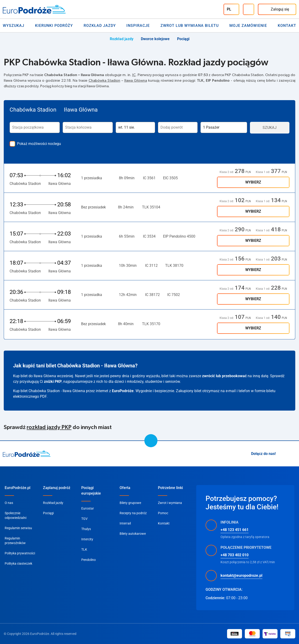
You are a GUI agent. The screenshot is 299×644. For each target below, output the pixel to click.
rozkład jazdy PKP (49, 427)
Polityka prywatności (20, 553)
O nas (9, 503)
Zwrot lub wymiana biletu (190, 26)
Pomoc (163, 513)
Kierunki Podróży (54, 26)
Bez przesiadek (93, 207)
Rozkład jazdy (100, 26)
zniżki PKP (53, 382)
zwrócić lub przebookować (224, 376)
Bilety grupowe (130, 503)
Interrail (125, 523)
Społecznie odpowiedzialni (16, 515)
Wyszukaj (14, 26)
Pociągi (183, 39)
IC (134, 75)
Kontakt (287, 26)
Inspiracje (138, 26)
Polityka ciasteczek (18, 563)
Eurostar (88, 508)
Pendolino (89, 560)
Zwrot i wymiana (170, 503)
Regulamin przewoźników (15, 541)
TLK (84, 549)
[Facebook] (293, 454)
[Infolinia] (249, 9)
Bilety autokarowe (133, 534)
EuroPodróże (123, 391)
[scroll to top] (151, 441)
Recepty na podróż (133, 513)
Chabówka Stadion (104, 81)
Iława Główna (136, 81)
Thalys (86, 529)
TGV (84, 519)
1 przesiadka (94, 178)
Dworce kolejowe (155, 39)
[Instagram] (282, 454)
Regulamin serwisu (18, 528)
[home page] (27, 454)
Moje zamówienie (248, 26)
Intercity (87, 539)
